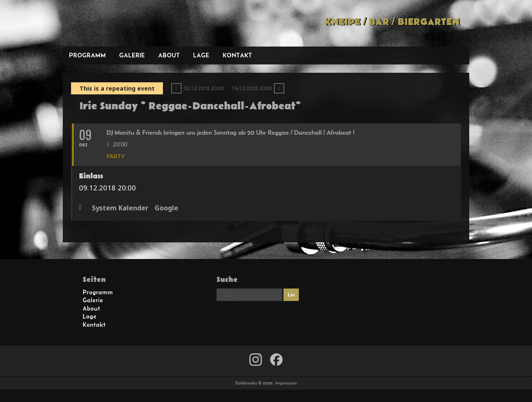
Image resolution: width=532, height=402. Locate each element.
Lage (201, 55)
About (169, 55)
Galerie (132, 55)
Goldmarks (122, 23)
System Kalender (120, 208)
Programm (87, 55)
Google (166, 208)
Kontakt (238, 55)
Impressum (286, 383)
